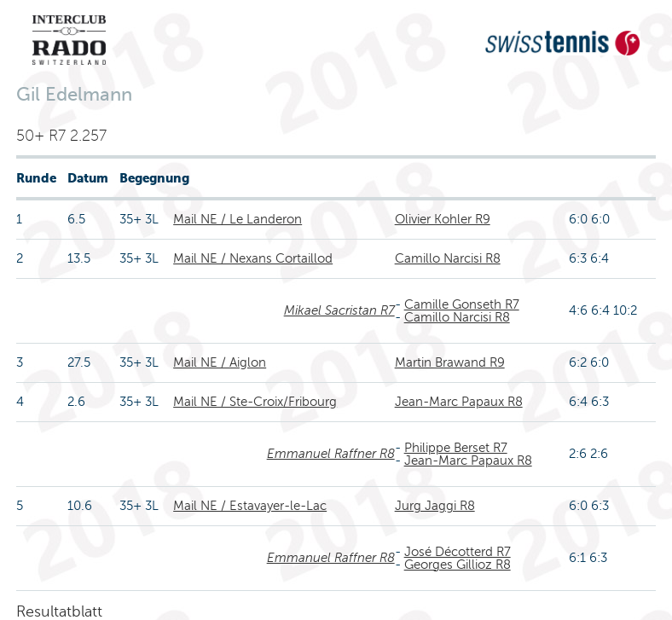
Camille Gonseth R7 (462, 304)
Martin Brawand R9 (450, 362)
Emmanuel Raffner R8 (331, 454)
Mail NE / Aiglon (220, 362)
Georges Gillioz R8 (458, 565)
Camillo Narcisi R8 (448, 258)
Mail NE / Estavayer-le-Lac (250, 506)
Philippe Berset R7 (456, 448)
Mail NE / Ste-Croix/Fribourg (255, 402)
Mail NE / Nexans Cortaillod (253, 258)
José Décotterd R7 (458, 552)
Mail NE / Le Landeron (238, 219)
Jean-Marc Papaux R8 (459, 402)
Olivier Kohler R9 (443, 219)
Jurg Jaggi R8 (435, 506)
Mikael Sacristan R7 (339, 310)
